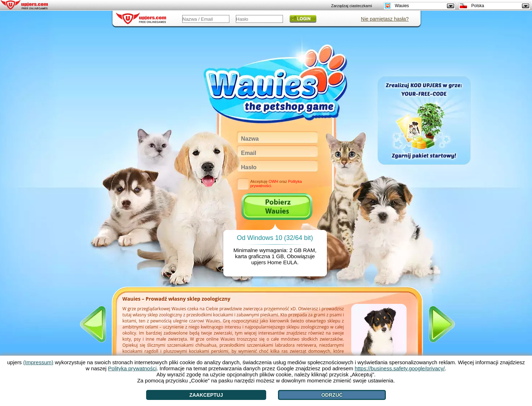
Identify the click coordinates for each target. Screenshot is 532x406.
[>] (442, 324)
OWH (274, 181)
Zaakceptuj (206, 395)
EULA (290, 262)
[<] (93, 324)
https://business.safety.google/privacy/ (400, 368)
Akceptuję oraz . (276, 184)
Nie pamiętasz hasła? (385, 19)
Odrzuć (332, 395)
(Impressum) (38, 362)
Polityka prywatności (132, 368)
